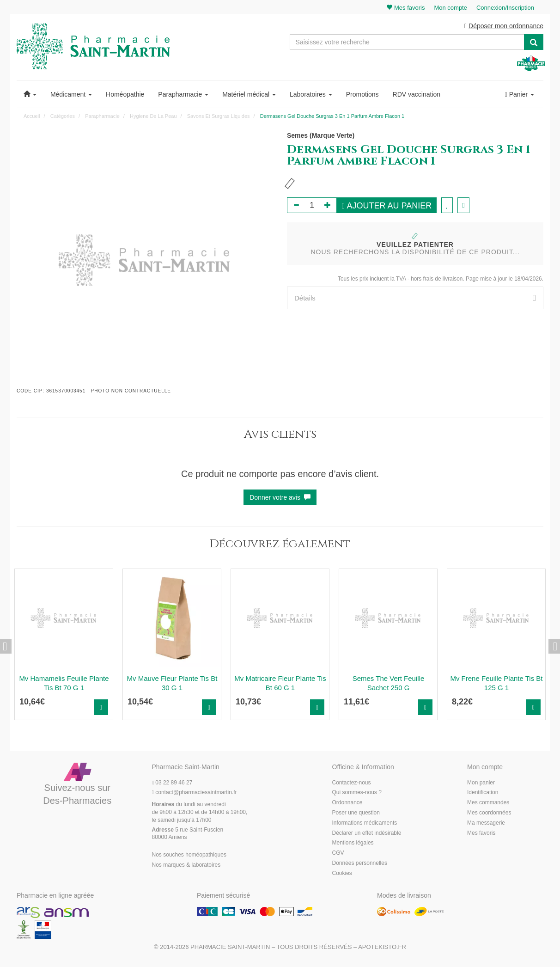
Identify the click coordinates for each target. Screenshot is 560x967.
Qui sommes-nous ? (357, 792)
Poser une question (356, 813)
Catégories (63, 116)
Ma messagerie (486, 823)
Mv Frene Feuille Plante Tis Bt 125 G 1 (496, 683)
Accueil (32, 116)
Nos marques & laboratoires (186, 865)
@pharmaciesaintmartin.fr (195, 792)
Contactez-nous (352, 783)
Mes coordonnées (489, 813)
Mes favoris (481, 833)
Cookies (342, 873)
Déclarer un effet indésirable (367, 833)
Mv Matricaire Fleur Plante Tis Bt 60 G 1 (280, 683)
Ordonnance (347, 802)
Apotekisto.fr (382, 947)
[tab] (415, 298)
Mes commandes (488, 802)
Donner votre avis (280, 497)
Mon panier (481, 783)
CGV (338, 853)
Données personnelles (360, 863)
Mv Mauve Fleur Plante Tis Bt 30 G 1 (172, 683)
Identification (483, 792)
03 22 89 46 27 (172, 783)
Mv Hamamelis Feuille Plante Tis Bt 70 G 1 (64, 683)
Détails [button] (415, 298)
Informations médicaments (365, 823)
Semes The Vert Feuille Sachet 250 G (389, 683)
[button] (30, 94)
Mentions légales (353, 843)
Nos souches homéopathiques (189, 855)
